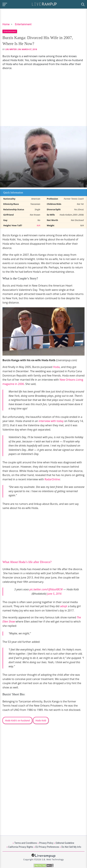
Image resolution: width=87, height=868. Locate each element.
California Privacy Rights (21, 847)
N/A (38, 225)
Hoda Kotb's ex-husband (17, 720)
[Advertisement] (43, 98)
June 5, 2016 (54, 594)
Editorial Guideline (65, 843)
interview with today (51, 421)
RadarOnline (52, 479)
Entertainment (23, 24)
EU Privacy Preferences (47, 847)
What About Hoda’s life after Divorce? (27, 562)
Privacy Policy (46, 843)
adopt (64, 606)
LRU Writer (11, 49)
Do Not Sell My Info (71, 847)
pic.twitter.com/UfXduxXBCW (46, 589)
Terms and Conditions (26, 843)
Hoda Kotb (41, 720)
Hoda (56, 367)
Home (6, 24)
